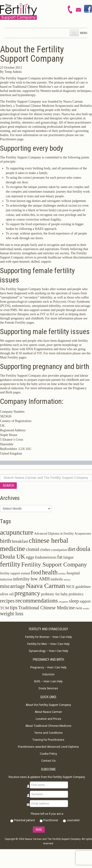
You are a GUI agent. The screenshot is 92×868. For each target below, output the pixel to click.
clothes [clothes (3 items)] (45, 550)
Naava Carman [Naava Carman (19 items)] (46, 586)
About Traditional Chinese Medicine (48, 726)
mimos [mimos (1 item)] (67, 580)
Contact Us (48, 761)
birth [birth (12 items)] (5, 541)
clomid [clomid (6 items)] (32, 549)
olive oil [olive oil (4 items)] (7, 594)
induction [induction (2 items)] (6, 579)
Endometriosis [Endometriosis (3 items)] (46, 557)
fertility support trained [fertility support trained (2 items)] (15, 573)
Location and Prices (48, 719)
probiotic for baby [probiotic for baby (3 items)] (54, 594)
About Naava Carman (48, 712)
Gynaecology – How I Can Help (48, 651)
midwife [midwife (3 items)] (57, 579)
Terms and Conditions (48, 733)
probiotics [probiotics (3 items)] (76, 594)
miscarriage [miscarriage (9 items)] (12, 586)
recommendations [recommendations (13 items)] (37, 601)
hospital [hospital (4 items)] (73, 573)
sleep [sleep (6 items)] (74, 601)
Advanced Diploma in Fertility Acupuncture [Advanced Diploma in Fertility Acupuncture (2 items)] (63, 534)
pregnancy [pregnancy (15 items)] (27, 593)
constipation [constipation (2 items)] (59, 550)
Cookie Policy (48, 754)
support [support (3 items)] (85, 601)
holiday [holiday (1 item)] (62, 574)
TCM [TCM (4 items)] (4, 608)
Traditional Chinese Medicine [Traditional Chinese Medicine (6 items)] (47, 608)
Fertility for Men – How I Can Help (48, 644)
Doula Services (48, 688)
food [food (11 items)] (36, 572)
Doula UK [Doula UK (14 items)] (13, 557)
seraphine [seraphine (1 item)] (63, 602)
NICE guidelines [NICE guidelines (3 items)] (78, 587)
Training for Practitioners (48, 740)
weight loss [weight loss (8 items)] (12, 614)
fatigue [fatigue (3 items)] (68, 557)
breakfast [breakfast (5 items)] (20, 541)
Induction (48, 674)
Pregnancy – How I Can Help (48, 667)
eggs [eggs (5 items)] (30, 557)
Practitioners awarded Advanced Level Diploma (48, 747)
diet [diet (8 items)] (72, 549)
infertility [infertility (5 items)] (21, 579)
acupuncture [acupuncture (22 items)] (17, 532)
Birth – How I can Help (48, 681)
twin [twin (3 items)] (79, 608)
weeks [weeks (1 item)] (86, 608)
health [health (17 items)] (50, 572)
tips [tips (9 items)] (14, 608)
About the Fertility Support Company (48, 705)
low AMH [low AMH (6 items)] (40, 579)
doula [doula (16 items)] (83, 549)
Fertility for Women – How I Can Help (48, 637)
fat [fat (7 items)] (60, 557)
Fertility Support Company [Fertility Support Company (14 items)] (54, 565)
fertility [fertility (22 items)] (10, 564)
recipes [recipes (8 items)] (7, 601)
